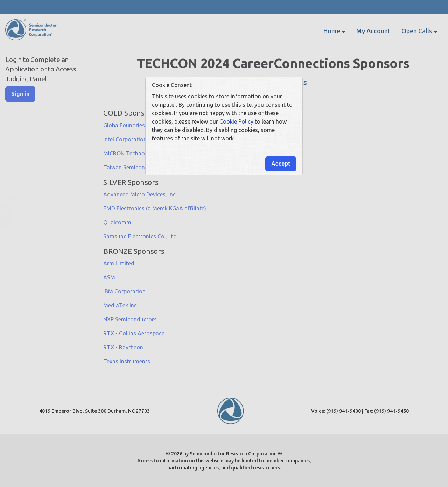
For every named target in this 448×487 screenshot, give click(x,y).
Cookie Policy (236, 121)
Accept (281, 164)
